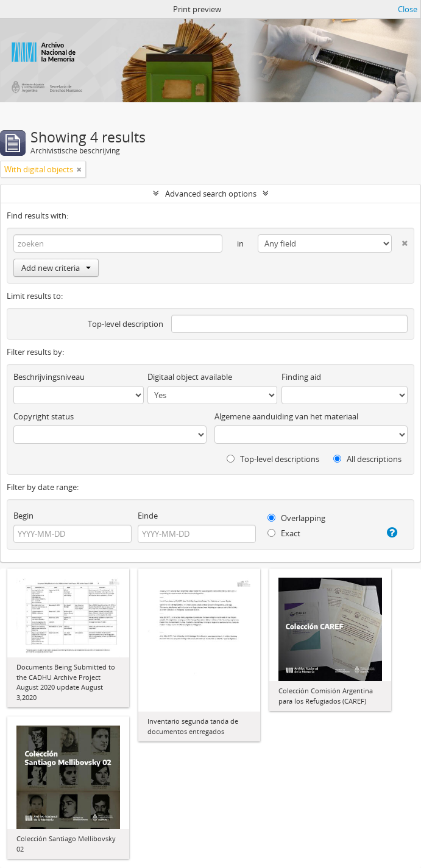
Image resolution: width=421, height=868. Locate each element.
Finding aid (301, 377)
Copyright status (44, 416)
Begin (23, 516)
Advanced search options (211, 194)
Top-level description (126, 324)
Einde (148, 516)
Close (408, 9)
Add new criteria (56, 268)
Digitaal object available (190, 377)
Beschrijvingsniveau (49, 377)
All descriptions (367, 459)
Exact (284, 533)
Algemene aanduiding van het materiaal (286, 416)
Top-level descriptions (273, 459)
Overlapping (296, 518)
